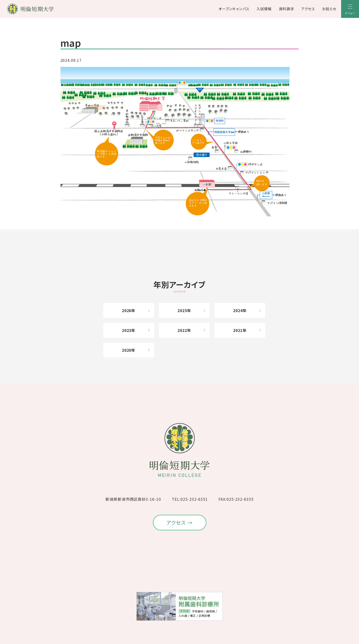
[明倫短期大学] (43, 9)
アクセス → (179, 522)
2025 (182, 310)
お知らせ (329, 9)
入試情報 (264, 9)
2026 (127, 310)
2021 (238, 330)
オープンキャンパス (234, 9)
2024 (238, 310)
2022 (182, 330)
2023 (127, 330)
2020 (127, 350)
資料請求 (286, 9)
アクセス (308, 9)
